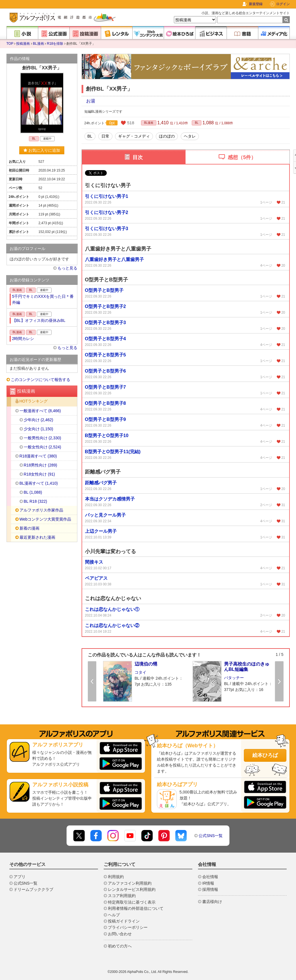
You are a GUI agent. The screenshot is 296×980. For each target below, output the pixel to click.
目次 (138, 157)
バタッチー (234, 678)
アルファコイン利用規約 (130, 883)
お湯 (91, 101)
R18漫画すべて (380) (38, 456)
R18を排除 (55, 44)
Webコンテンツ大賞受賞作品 (45, 519)
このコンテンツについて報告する (41, 380)
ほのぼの (167, 136)
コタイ (140, 672)
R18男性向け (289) (41, 465)
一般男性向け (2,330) (42, 438)
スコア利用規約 (122, 896)
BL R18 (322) (36, 501)
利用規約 (116, 877)
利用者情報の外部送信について (136, 908)
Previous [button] (92, 681)
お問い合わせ (120, 934)
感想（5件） (242, 157)
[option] (143, 681)
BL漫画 (38, 44)
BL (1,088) (33, 492)
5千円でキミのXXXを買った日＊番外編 (43, 299)
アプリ (20, 877)
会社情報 (210, 877)
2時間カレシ (23, 339)
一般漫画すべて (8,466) (40, 411)
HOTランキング (34, 401)
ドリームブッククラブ (33, 889)
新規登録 (256, 4)
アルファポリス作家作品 (41, 510)
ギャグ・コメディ (134, 136)
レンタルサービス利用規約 (132, 889)
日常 (105, 136)
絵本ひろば (265, 755)
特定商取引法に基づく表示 (132, 902)
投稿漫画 (23, 44)
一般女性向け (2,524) (42, 447)
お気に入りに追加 (42, 150)
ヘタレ (190, 136)
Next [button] (279, 681)
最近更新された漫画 (37, 537)
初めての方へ (120, 946)
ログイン (283, 4)
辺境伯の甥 (146, 664)
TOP (10, 44)
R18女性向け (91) (39, 474)
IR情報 (208, 883)
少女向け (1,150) (39, 429)
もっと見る (67, 268)
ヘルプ (114, 915)
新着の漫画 (29, 528)
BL (197, 123)
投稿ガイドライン (124, 921)
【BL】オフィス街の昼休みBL (39, 320)
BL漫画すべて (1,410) (39, 483)
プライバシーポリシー (128, 927)
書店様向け (212, 902)
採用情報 (210, 889)
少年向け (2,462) (39, 420)
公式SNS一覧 (211, 836)
